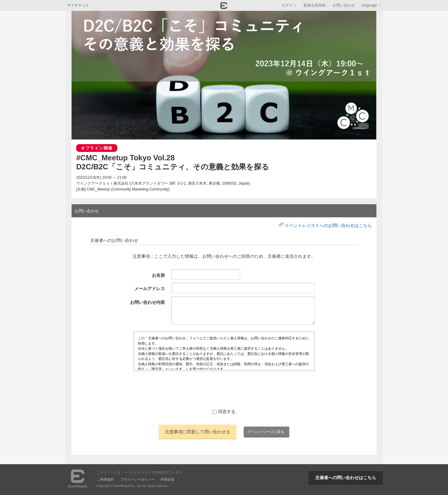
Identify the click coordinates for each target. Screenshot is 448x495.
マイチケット (78, 5)
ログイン (289, 5)
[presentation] (224, 390)
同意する (224, 412)
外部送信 (167, 479)
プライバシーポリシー (138, 479)
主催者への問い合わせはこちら (346, 478)
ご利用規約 (106, 479)
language (369, 5)
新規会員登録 (315, 5)
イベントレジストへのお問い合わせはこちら (328, 225)
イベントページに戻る (266, 432)
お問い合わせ (344, 5)
